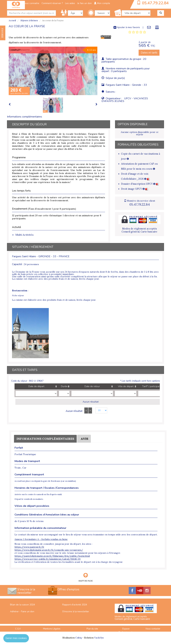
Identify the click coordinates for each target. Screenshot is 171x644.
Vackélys (99, 638)
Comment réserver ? (52, 3)
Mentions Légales (52, 629)
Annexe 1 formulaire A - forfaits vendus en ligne (41, 539)
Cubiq (78, 638)
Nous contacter (153, 629)
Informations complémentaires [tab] (25, 117)
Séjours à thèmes (29, 20)
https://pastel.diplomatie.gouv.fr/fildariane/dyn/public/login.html (52, 556)
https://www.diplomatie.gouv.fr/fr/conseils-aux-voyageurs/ (49, 550)
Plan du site (92, 629)
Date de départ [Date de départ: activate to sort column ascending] (36, 386)
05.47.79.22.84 (155, 3)
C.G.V (18, 629)
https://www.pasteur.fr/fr (29, 547)
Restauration (20, 290)
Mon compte (102, 3)
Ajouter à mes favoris (127, 27)
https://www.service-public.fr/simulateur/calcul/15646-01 (48, 559)
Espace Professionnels (126, 631)
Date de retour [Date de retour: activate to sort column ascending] (92, 386)
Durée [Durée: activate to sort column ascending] (64, 386)
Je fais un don (84, 3)
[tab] (137, 32)
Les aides (70, 3)
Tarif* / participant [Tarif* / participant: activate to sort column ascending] (151, 386)
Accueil (12, 20)
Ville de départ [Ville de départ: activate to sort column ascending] (126, 386)
